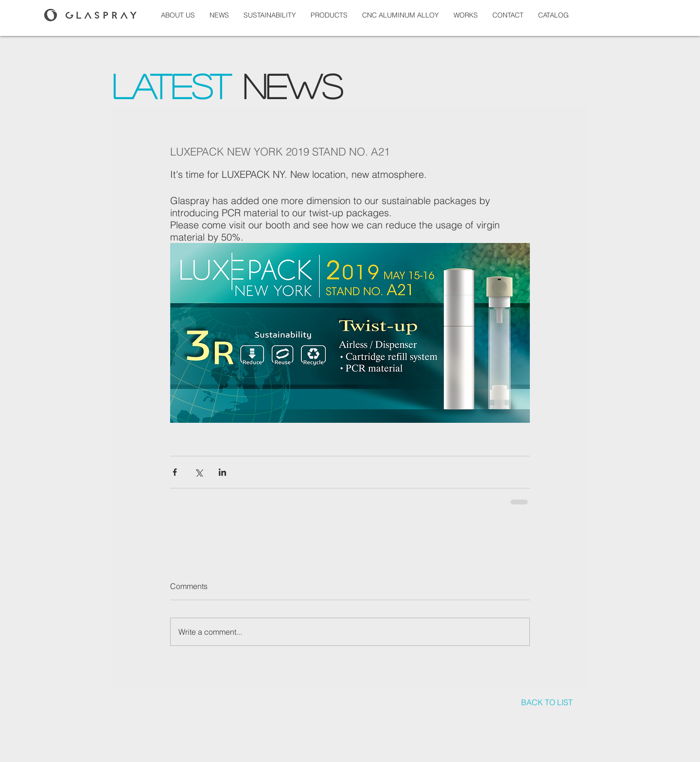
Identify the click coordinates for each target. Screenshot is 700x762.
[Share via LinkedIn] (222, 472)
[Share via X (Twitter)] (199, 472)
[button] (466, 15)
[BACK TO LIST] (547, 702)
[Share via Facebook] (175, 472)
